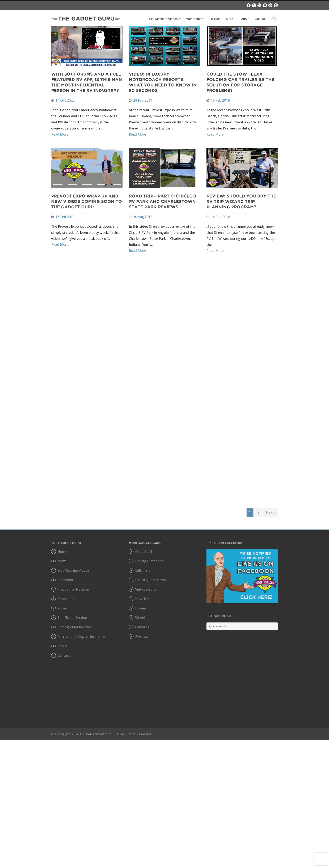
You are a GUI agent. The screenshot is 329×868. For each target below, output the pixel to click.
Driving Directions (149, 561)
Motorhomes (194, 19)
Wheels (141, 618)
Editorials (143, 570)
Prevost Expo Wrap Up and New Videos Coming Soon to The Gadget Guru (87, 201)
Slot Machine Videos (163, 19)
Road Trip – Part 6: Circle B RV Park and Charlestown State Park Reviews (163, 201)
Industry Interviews (150, 580)
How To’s (142, 599)
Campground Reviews (75, 627)
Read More (60, 134)
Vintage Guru (145, 589)
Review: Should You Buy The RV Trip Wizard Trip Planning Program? (241, 201)
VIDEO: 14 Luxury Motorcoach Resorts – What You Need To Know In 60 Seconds (163, 82)
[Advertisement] (242, 682)
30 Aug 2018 (143, 217)
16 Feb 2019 (65, 217)
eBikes (216, 19)
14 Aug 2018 (220, 217)
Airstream (65, 580)
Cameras (142, 627)
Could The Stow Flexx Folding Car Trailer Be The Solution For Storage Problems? (240, 82)
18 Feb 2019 (220, 100)
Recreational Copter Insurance (81, 637)
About (245, 19)
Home (62, 552)
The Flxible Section (72, 618)
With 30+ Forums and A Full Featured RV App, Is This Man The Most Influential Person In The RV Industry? (87, 82)
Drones (141, 608)
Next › (271, 512)
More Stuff (144, 552)
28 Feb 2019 (143, 100)
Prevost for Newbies (74, 589)
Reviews (142, 637)
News (62, 561)
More (230, 19)
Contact (260, 19)
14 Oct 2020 (65, 100)
